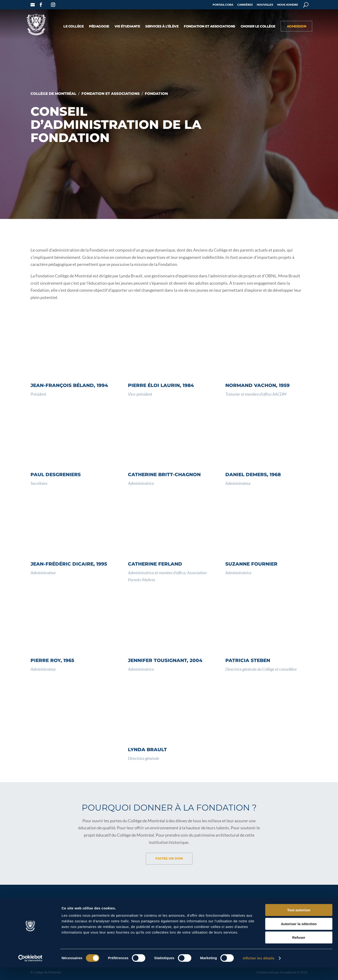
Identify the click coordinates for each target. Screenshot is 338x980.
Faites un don (169, 858)
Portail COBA (223, 5)
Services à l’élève (162, 27)
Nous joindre (288, 5)
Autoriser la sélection (299, 936)
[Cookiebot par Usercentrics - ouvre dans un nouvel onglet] (30, 971)
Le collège (73, 27)
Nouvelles (265, 5)
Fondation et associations (209, 27)
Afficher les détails (259, 971)
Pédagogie (99, 27)
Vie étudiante (127, 27)
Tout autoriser (299, 923)
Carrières (245, 5)
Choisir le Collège (258, 27)
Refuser (299, 950)
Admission (297, 27)
